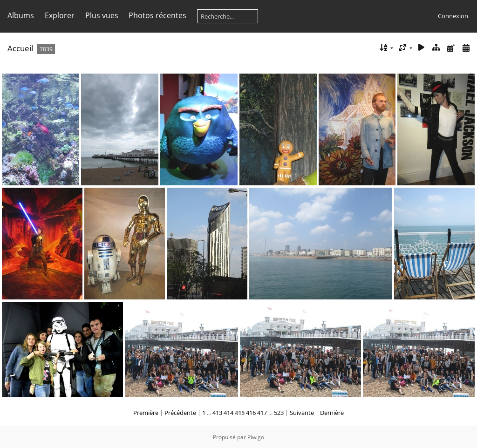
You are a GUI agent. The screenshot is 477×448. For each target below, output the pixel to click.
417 (262, 413)
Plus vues (102, 15)
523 (279, 413)
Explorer (60, 15)
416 (251, 413)
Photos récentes (157, 15)
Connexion (453, 16)
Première (146, 413)
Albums (21, 15)
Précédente (180, 413)
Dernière (332, 413)
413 (217, 413)
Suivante (302, 413)
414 (228, 413)
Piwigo (256, 437)
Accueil (20, 48)
